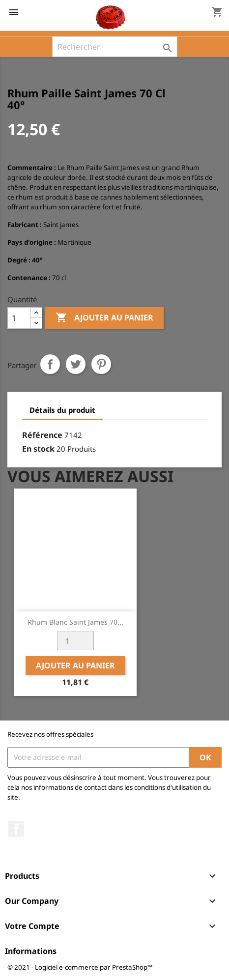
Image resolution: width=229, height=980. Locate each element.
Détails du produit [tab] (62, 410)
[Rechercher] (115, 47)
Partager (50, 364)
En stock (38, 449)
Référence (42, 435)
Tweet (76, 364)
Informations (31, 951)
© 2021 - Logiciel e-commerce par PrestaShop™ (80, 967)
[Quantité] (19, 318)
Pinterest (101, 364)
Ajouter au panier (104, 318)
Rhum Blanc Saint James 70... (75, 622)
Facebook (16, 829)
